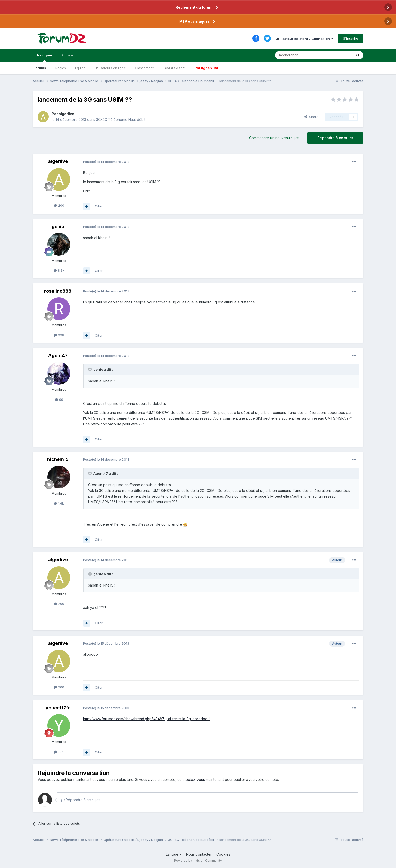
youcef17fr (58, 708)
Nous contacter (199, 854)
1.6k (59, 503)
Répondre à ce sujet (335, 138)
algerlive (66, 114)
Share (311, 117)
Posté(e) (106, 162)
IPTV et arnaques (194, 21)
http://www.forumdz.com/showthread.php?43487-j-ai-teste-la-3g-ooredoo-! (146, 719)
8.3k (59, 270)
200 (59, 205)
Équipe (80, 68)
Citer (99, 206)
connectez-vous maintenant (201, 779)
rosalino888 (58, 291)
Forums (40, 68)
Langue (174, 854)
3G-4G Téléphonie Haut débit (121, 119)
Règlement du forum (194, 7)
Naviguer (45, 57)
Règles (61, 68)
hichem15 (58, 459)
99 (59, 400)
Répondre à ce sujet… (82, 800)
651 (59, 752)
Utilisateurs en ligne (110, 68)
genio (58, 227)
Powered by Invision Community (198, 861)
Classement (144, 68)
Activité (67, 55)
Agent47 (58, 355)
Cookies (223, 854)
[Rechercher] (303, 55)
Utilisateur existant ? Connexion (304, 39)
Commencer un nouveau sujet (274, 138)
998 (59, 335)
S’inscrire (351, 38)
